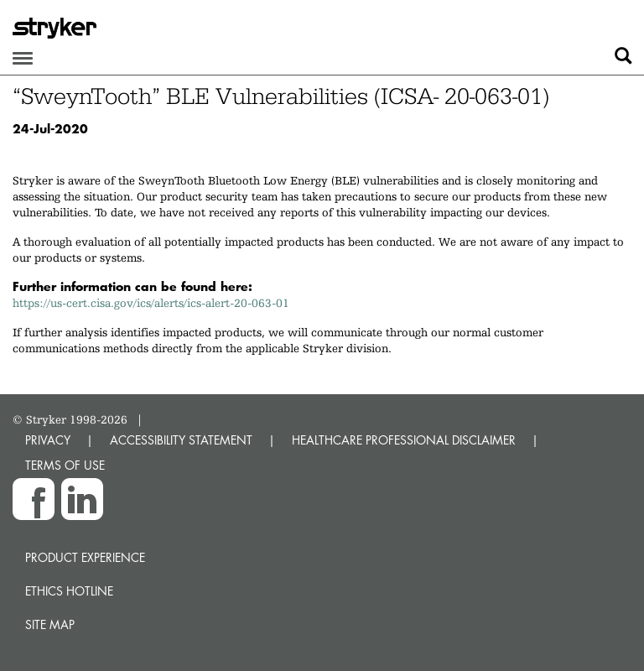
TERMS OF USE (65, 465)
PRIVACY (48, 440)
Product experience (85, 557)
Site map (50, 624)
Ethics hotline (69, 591)
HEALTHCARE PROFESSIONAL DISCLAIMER (404, 440)
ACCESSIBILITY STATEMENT (181, 440)
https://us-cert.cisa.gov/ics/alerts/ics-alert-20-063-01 (151, 303)
